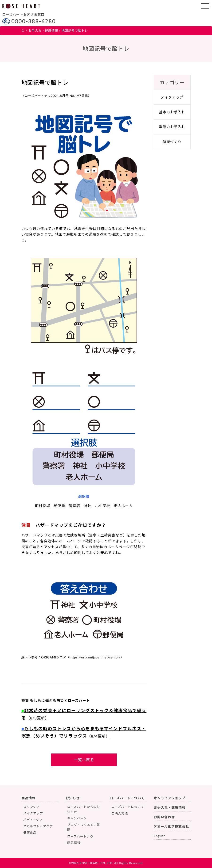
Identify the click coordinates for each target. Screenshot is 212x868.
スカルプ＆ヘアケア (38, 826)
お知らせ (73, 798)
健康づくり (172, 142)
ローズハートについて (127, 798)
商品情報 (28, 798)
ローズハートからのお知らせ (84, 809)
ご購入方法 (120, 813)
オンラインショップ (170, 798)
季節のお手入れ (172, 127)
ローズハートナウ (80, 836)
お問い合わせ (164, 817)
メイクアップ (172, 97)
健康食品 (30, 833)
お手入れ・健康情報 (170, 807)
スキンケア (31, 807)
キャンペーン (77, 818)
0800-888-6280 (33, 21)
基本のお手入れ (172, 112)
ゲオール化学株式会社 (171, 826)
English (160, 836)
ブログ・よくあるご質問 (84, 827)
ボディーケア (33, 820)
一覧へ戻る (84, 760)
